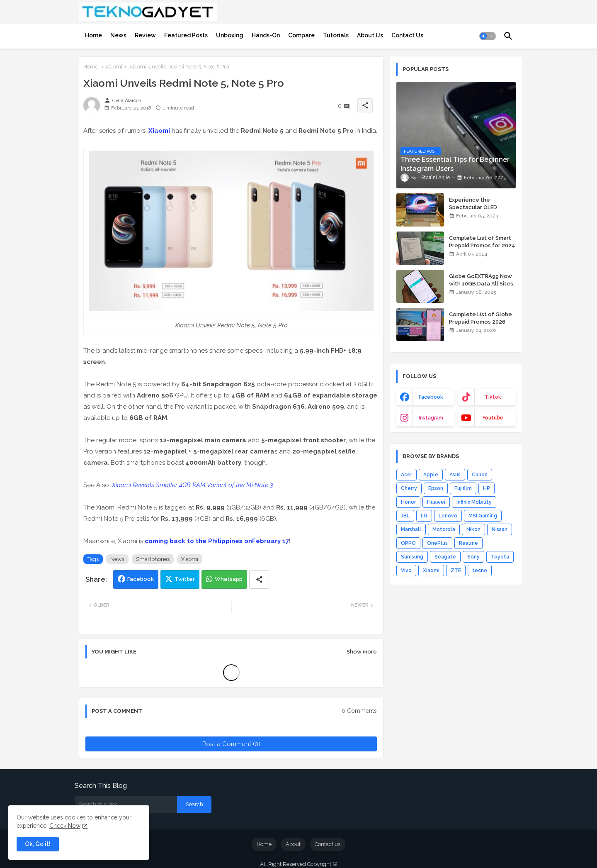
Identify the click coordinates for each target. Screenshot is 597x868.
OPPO (408, 543)
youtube (493, 418)
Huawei (436, 502)
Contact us (328, 844)
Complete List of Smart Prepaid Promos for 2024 (482, 242)
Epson (436, 488)
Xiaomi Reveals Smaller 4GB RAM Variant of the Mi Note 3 (193, 485)
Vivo (406, 571)
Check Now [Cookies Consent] (65, 826)
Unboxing (230, 35)
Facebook (141, 579)
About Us (370, 35)
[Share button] (259, 579)
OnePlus (437, 543)
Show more (362, 652)
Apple (431, 475)
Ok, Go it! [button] (38, 844)
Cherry (409, 488)
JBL (405, 516)
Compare (301, 35)
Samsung (412, 557)
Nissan (500, 529)
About (293, 844)
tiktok (493, 397)
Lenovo (448, 516)
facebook (431, 397)
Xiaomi (114, 67)
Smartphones (153, 559)
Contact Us (407, 35)
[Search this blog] (126, 805)
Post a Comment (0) (231, 744)
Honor (408, 502)
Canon (480, 475)
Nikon (473, 529)
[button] (488, 36)
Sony (473, 557)
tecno (480, 571)
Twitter (185, 579)
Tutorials (336, 35)
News (118, 35)
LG (424, 516)
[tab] (93, 35)
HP (487, 488)
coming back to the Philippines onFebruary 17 (217, 541)
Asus (455, 475)
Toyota (500, 557)
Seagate (445, 557)
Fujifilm (463, 488)
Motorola (444, 529)
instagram (431, 418)
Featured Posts (186, 35)
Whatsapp (229, 579)
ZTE (456, 571)
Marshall (411, 529)
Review (145, 35)
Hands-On (266, 35)
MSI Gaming (483, 516)
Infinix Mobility (474, 502)
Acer (406, 475)
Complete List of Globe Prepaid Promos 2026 (481, 318)
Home (93, 35)
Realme (468, 543)
